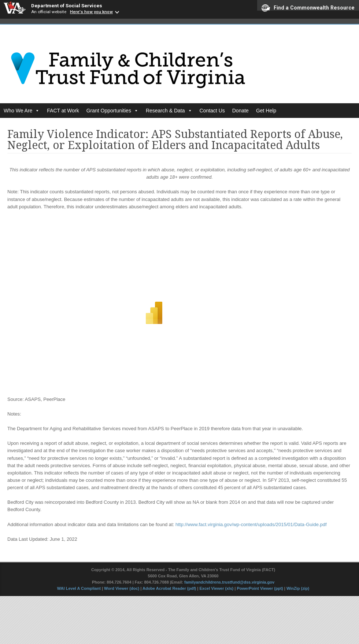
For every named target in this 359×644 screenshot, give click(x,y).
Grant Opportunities (112, 111)
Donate (240, 111)
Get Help (266, 111)
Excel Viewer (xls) (216, 588)
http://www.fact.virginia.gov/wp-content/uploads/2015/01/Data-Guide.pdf (251, 524)
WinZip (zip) (298, 588)
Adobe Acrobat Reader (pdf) (169, 588)
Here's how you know (91, 12)
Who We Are (22, 111)
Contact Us (212, 111)
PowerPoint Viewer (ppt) (260, 588)
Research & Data (169, 111)
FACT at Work (63, 111)
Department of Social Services (67, 5)
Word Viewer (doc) (122, 588)
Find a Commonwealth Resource (308, 8)
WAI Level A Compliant (79, 588)
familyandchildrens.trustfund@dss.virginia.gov (229, 582)
